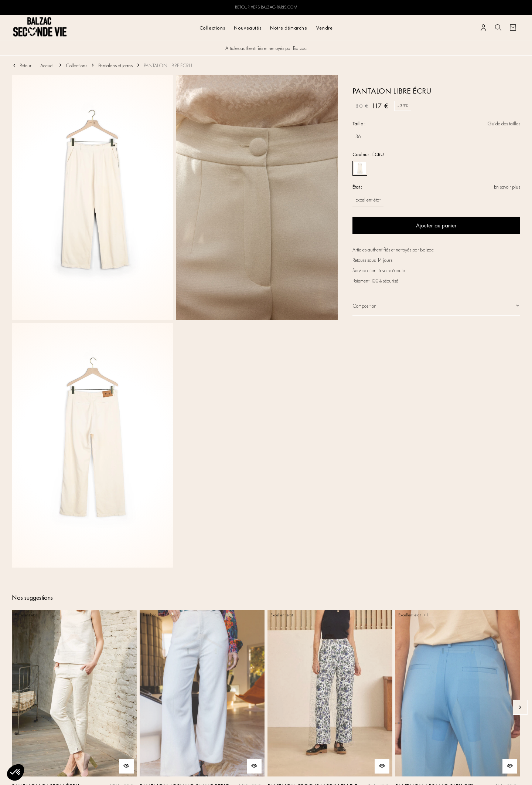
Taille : (359, 123)
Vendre (325, 28)
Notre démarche (289, 28)
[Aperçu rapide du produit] (126, 766)
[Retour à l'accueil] (40, 28)
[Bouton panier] (513, 28)
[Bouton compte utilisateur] (483, 28)
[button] (16, 772)
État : (357, 187)
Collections (212, 28)
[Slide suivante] (520, 707)
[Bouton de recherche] (498, 28)
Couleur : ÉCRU (368, 154)
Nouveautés (248, 28)
